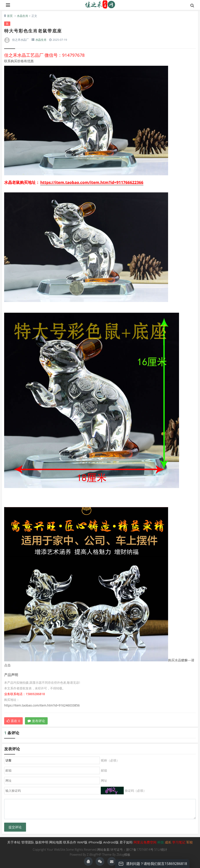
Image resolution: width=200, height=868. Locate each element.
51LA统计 (161, 849)
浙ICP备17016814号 (140, 849)
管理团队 (28, 842)
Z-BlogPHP (94, 855)
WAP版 (82, 842)
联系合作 (70, 842)
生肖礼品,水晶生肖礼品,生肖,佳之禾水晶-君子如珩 (100, 4)
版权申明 (42, 842)
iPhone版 (95, 842)
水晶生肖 (23, 16)
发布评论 (36, 721)
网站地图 (56, 842)
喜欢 (13, 721)
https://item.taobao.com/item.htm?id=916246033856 (42, 705)
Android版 (111, 842)
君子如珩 (126, 842)
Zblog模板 (123, 855)
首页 (10, 16)
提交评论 (15, 827)
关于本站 (14, 842)
